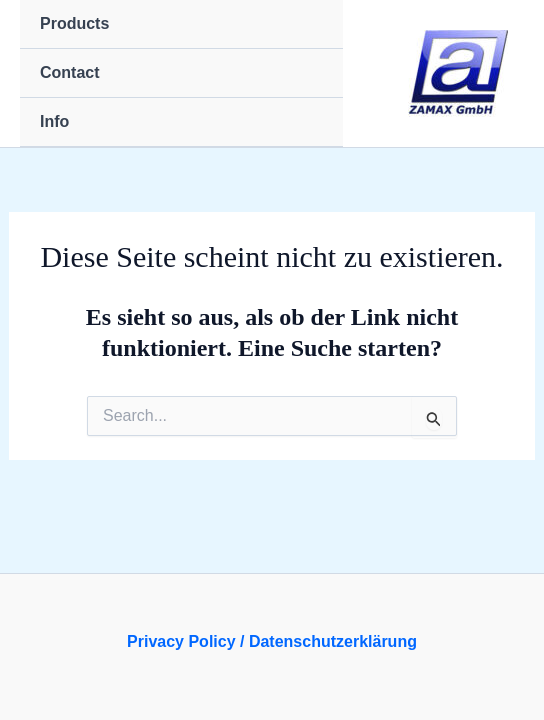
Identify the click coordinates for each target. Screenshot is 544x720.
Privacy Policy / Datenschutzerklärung (272, 641)
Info (54, 121)
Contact (70, 72)
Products (74, 23)
